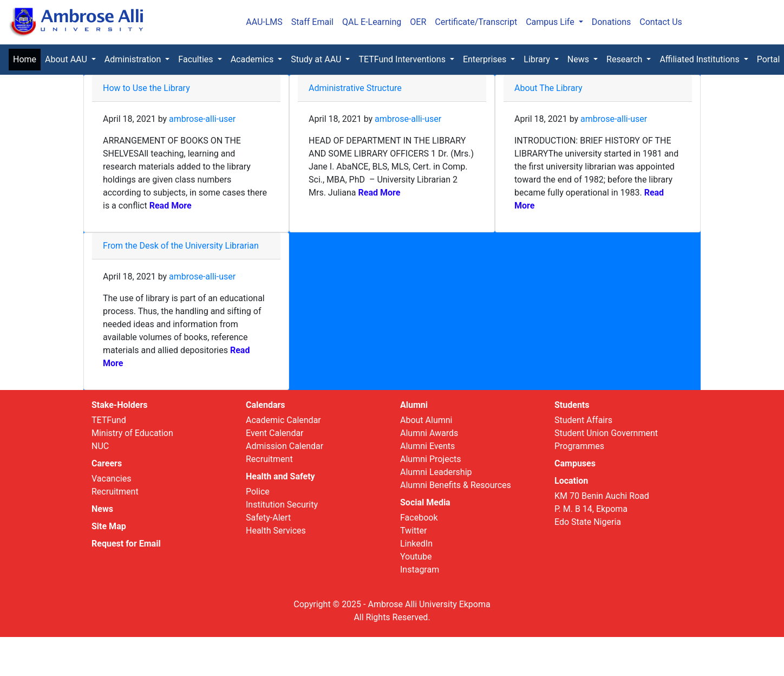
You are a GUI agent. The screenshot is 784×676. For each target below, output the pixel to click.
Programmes (579, 446)
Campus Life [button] (551, 22)
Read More (169, 206)
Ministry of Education (132, 433)
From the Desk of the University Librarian (181, 246)
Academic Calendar (283, 420)
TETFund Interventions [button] (403, 59)
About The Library (548, 88)
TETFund (109, 420)
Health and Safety (280, 476)
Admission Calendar (285, 446)
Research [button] (625, 59)
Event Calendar (275, 433)
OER (418, 22)
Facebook (419, 518)
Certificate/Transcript (476, 22)
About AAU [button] (67, 59)
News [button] (579, 59)
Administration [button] (134, 59)
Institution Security (282, 505)
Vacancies (111, 479)
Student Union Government (606, 433)
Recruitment (115, 492)
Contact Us (661, 22)
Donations (612, 22)
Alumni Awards (429, 433)
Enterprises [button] (486, 59)
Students (572, 405)
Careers (107, 463)
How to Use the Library (146, 88)
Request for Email (126, 544)
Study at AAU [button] (317, 59)
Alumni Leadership (436, 472)
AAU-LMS (264, 22)
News (102, 509)
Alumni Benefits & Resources (456, 485)
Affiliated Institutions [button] (700, 59)
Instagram (420, 570)
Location (571, 481)
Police (258, 492)
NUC (100, 446)
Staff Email (312, 22)
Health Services (276, 531)
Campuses (575, 463)
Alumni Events (427, 446)
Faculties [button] (197, 59)
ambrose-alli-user (202, 119)
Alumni (414, 405)
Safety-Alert (268, 518)
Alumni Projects (431, 459)
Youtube (416, 557)
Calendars (266, 405)
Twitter (413, 531)
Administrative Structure (355, 88)
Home (27, 59)
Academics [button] (253, 59)
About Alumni (426, 420)
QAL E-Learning (372, 22)
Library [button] (538, 59)
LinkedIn (416, 544)
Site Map (109, 526)
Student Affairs (583, 420)
